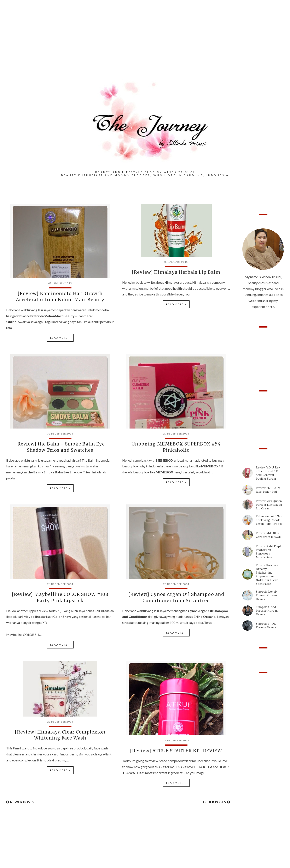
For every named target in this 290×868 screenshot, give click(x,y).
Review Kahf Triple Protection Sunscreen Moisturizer (269, 552)
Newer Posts (22, 799)
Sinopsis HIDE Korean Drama (266, 625)
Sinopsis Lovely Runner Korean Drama (267, 595)
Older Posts (214, 799)
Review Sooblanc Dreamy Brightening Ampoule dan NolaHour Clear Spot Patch (267, 574)
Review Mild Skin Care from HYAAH (269, 535)
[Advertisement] (145, 46)
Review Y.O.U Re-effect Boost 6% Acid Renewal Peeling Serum (268, 473)
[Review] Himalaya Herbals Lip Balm (176, 272)
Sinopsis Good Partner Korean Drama (267, 611)
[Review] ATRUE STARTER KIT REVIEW (176, 748)
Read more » (60, 337)
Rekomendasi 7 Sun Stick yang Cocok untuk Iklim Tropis (269, 520)
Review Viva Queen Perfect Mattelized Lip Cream (269, 505)
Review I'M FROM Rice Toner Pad (268, 490)
